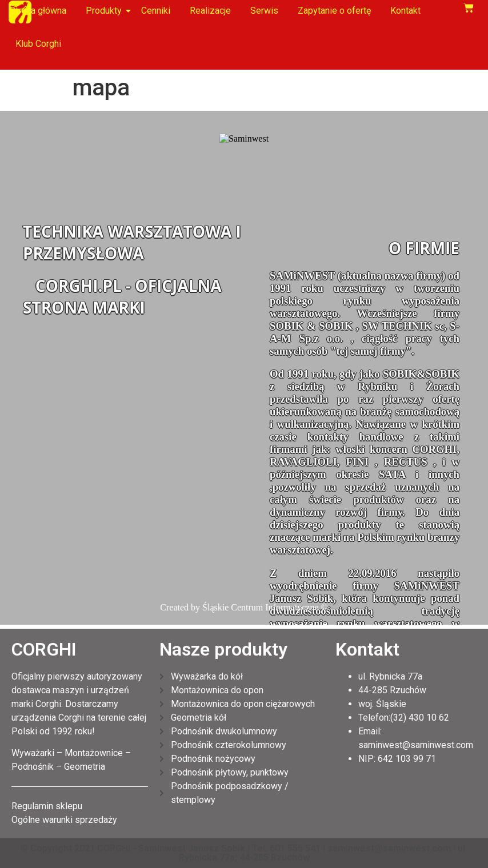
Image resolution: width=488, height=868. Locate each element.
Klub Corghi (38, 44)
